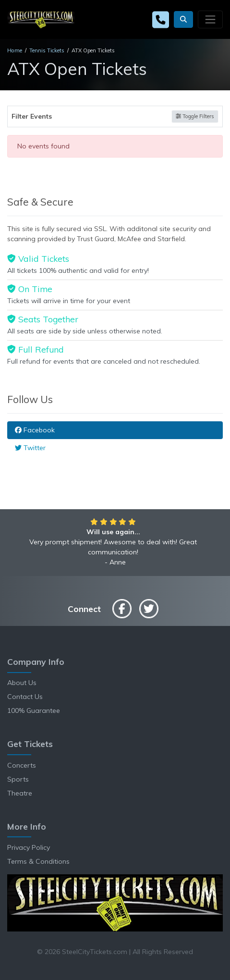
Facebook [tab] (35, 430)
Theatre (20, 793)
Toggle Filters (195, 116)
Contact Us (25, 697)
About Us (22, 683)
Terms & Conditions (38, 861)
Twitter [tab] (30, 448)
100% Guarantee (34, 710)
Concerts (22, 765)
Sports (18, 779)
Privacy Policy (29, 847)
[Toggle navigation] (210, 19)
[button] (183, 19)
